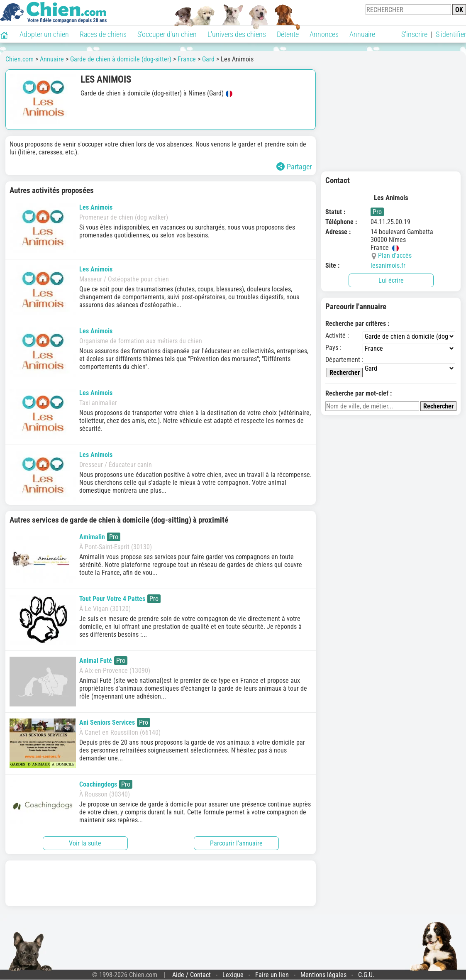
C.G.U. (366, 975)
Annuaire (362, 34)
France (187, 59)
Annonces (324, 34)
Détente (288, 34)
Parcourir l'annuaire (236, 843)
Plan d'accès (395, 255)
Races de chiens (103, 34)
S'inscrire (414, 34)
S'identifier (451, 34)
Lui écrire (391, 280)
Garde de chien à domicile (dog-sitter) (121, 59)
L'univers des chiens (237, 34)
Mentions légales (323, 975)
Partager (294, 167)
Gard (208, 59)
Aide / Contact (192, 975)
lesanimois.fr (388, 265)
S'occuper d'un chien (167, 34)
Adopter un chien (44, 34)
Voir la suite (85, 843)
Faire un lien (272, 975)
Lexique (233, 975)
